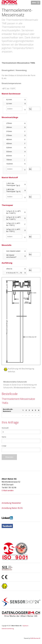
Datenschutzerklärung (8, 629)
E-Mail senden (8, 490)
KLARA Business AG (35, 638)
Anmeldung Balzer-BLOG (12, 508)
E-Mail (4, 446)
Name (4, 437)
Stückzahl (5, 428)
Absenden (9, 457)
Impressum (25, 626)
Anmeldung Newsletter (11, 503)
